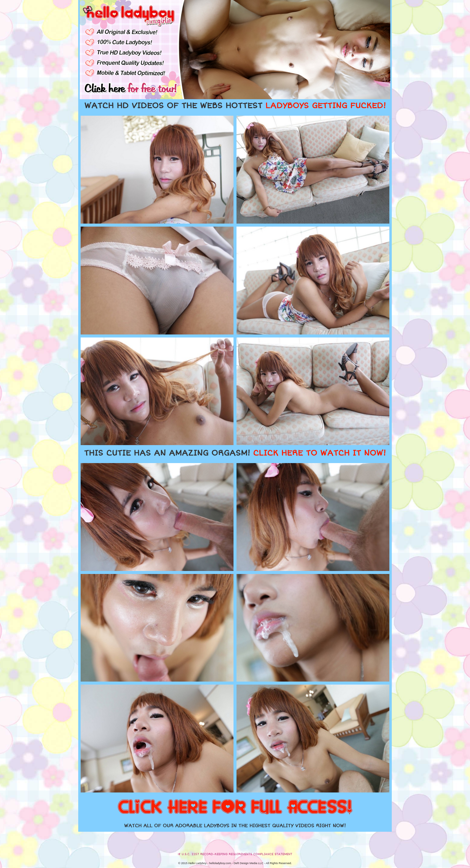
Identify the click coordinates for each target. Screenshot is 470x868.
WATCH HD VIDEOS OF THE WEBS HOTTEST (235, 106)
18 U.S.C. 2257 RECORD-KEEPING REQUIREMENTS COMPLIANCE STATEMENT (235, 854)
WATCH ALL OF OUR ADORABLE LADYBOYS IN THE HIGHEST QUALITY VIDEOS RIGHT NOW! (235, 826)
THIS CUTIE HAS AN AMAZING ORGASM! (235, 453)
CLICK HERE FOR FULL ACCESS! (235, 807)
